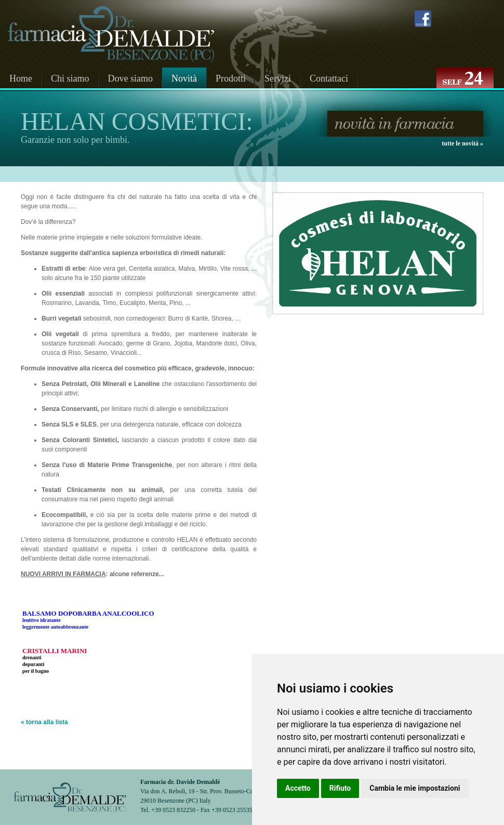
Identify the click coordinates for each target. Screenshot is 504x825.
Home (21, 78)
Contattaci (329, 78)
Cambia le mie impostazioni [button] (415, 788)
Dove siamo (130, 78)
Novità (184, 78)
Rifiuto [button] (340, 788)
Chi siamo (70, 78)
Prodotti (231, 78)
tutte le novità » (462, 143)
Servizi (278, 78)
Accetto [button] (298, 788)
